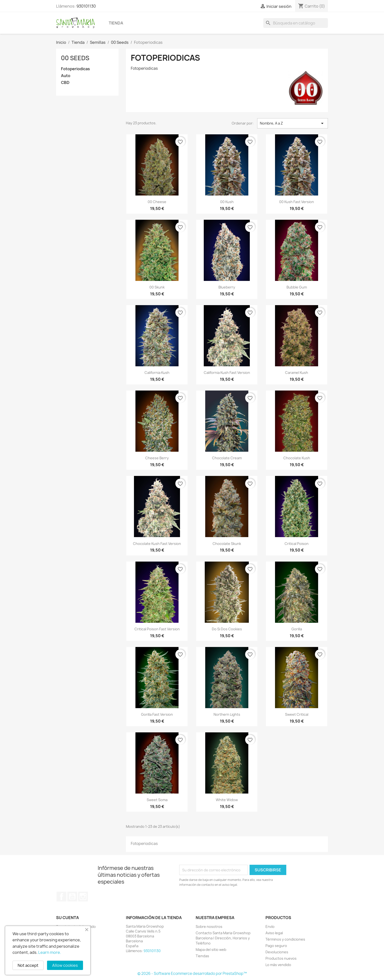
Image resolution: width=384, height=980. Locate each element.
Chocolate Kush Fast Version (157, 544)
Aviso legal (274, 933)
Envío (270, 927)
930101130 (86, 6)
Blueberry (227, 287)
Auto (66, 76)
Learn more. (50, 952)
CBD (65, 83)
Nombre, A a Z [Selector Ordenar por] (293, 123)
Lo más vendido (278, 965)
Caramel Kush (297, 373)
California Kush (157, 373)
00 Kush (227, 202)
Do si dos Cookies (227, 629)
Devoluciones (277, 952)
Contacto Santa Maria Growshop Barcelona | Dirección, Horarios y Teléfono (223, 938)
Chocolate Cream (227, 458)
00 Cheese (157, 202)
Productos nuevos (281, 958)
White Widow (227, 800)
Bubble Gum (297, 287)
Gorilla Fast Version (157, 714)
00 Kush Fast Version (297, 202)
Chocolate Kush (297, 458)
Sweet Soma (157, 800)
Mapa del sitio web (211, 950)
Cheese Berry (157, 458)
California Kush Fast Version (227, 373)
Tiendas (202, 956)
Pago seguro (276, 946)
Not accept (28, 965)
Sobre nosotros (209, 927)
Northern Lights (227, 714)
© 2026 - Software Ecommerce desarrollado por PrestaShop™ (192, 974)
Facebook (61, 897)
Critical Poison (297, 544)
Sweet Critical (297, 714)
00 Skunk (157, 287)
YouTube (72, 897)
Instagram (83, 897)
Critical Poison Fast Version (157, 629)
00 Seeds (75, 58)
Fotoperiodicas (75, 69)
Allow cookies (65, 965)
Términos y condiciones (285, 939)
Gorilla (297, 629)
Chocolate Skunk (227, 544)
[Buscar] (296, 23)
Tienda (116, 23)
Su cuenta (67, 918)
